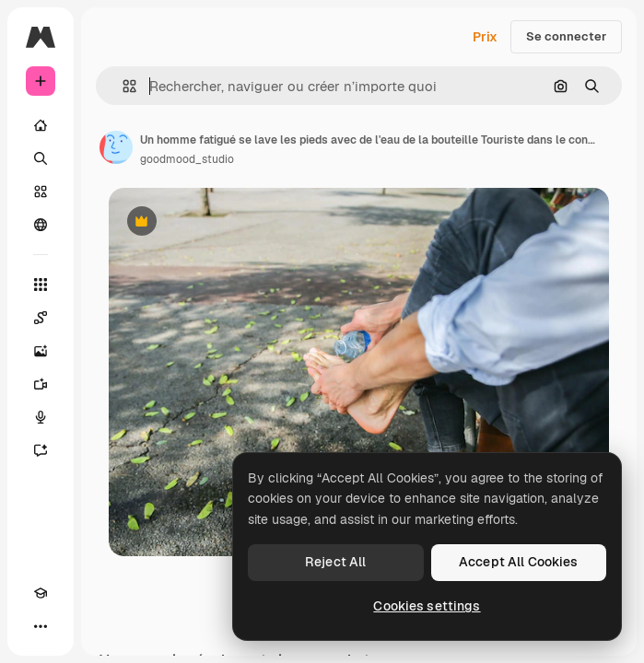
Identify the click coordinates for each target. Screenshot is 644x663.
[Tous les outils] (41, 285)
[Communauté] (41, 225)
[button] (122, 86)
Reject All (335, 562)
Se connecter (566, 36)
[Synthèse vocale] (41, 417)
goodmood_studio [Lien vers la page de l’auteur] (187, 159)
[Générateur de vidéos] (41, 384)
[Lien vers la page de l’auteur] (116, 147)
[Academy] (41, 593)
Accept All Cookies (519, 562)
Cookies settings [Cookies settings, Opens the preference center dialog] (427, 606)
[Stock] (41, 192)
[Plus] (41, 626)
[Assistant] (41, 450)
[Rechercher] (41, 158)
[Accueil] (41, 125)
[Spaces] (41, 318)
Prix (485, 37)
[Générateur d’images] (41, 351)
